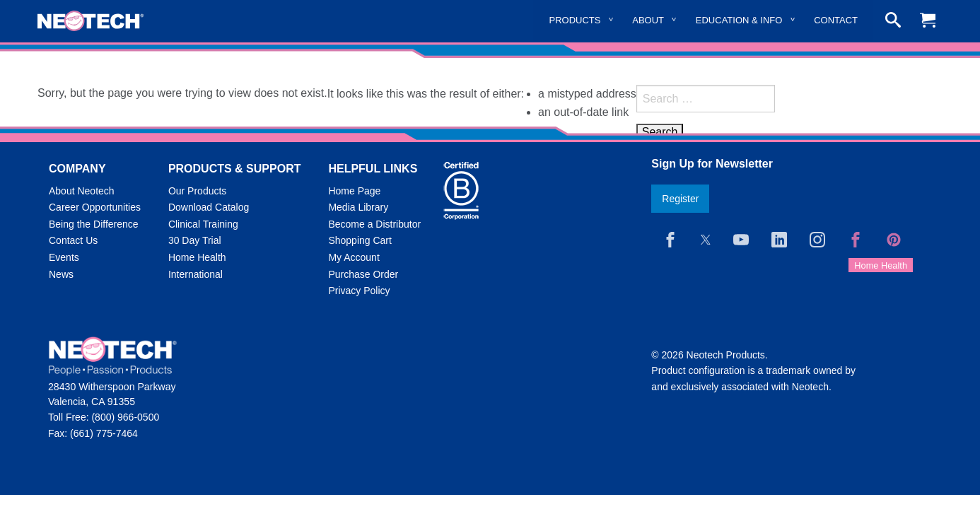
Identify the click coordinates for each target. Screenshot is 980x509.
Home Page (354, 191)
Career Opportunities (95, 207)
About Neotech (82, 191)
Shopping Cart (360, 240)
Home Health (197, 257)
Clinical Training (203, 224)
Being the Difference (94, 224)
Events (64, 257)
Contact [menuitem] (836, 20)
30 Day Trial (195, 240)
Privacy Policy (359, 291)
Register (680, 199)
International (196, 274)
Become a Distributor (374, 224)
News (61, 274)
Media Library (358, 207)
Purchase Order (363, 274)
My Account (354, 257)
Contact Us (73, 240)
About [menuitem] (648, 20)
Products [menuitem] (575, 20)
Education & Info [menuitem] (739, 20)
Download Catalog (209, 207)
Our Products (197, 191)
